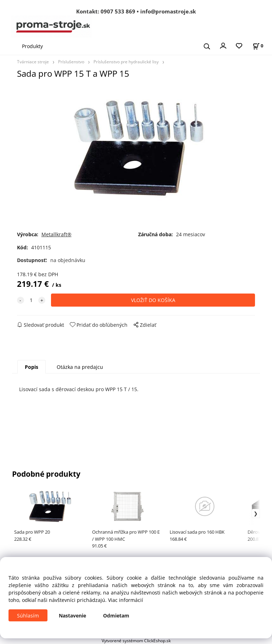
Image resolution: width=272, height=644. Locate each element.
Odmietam (116, 616)
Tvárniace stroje (33, 62)
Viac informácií (126, 600)
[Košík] (258, 46)
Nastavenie (72, 616)
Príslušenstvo (71, 62)
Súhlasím (28, 616)
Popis (32, 367)
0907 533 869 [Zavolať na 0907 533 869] (118, 11)
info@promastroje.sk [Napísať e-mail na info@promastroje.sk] (168, 11)
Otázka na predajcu (80, 367)
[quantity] (31, 300)
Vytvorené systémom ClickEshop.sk (136, 640)
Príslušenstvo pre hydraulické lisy (126, 62)
